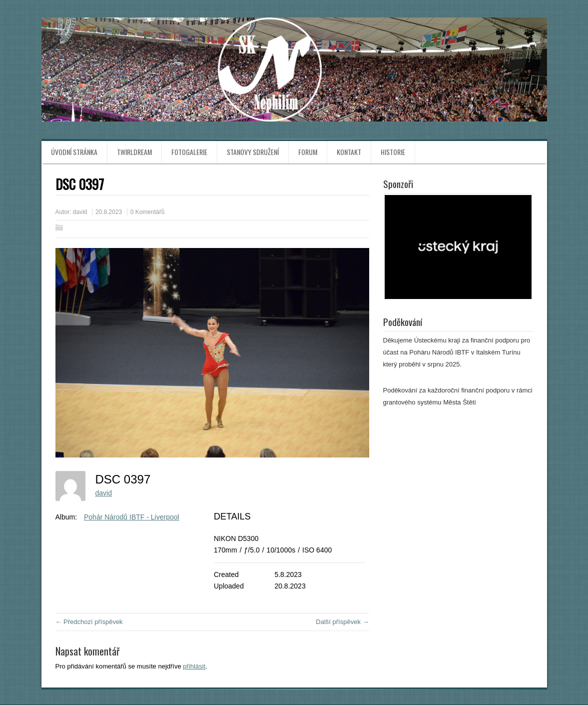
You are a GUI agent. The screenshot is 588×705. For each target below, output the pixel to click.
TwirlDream (134, 152)
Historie (393, 152)
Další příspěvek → (342, 622)
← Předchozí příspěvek (89, 622)
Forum (308, 152)
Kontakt (349, 152)
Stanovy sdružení (253, 152)
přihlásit (194, 666)
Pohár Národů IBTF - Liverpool (132, 517)
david (80, 212)
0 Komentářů (148, 212)
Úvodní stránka (74, 152)
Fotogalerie (189, 152)
